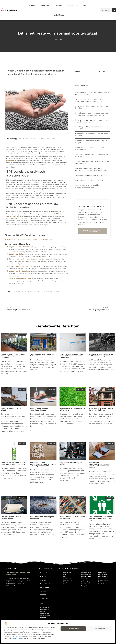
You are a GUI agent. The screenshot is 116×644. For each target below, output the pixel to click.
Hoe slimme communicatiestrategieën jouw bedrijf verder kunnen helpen (100, 465)
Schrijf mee (59, 15)
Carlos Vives (67, 586)
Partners (58, 5)
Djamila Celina (103, 576)
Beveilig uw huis (16, 254)
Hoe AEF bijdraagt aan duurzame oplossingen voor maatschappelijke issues (92, 169)
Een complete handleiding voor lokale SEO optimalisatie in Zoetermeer (73, 356)
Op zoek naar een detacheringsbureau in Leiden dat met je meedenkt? (43, 464)
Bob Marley (67, 572)
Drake (100, 582)
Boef (65, 574)
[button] (111, 624)
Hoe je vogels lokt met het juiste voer (90, 180)
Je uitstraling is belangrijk (20, 278)
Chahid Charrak (86, 572)
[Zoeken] (114, 10)
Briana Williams (69, 580)
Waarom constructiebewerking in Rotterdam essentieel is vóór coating (90, 100)
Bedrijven (58, 40)
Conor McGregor (86, 582)
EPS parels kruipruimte (33, 291)
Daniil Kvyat (85, 584)
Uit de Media (45, 587)
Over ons (33, 5)
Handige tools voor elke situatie (11, 409)
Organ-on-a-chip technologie (21, 247)
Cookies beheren (99, 629)
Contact (86, 5)
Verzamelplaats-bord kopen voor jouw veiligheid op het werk (100, 518)
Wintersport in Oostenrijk (20, 266)
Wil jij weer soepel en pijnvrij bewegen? (91, 175)
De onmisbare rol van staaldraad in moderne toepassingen (89, 186)
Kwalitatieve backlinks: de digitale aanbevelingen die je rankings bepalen (45, 613)
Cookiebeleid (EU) (45, 603)
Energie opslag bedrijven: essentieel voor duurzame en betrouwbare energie (92, 114)
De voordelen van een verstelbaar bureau (39, 409)
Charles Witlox (86, 576)
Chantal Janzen (86, 574)
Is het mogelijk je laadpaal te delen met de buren (101, 409)
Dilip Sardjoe (103, 574)
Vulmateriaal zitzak (51, 291)
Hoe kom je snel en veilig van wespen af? (42, 518)
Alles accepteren (73, 629)
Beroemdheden (46, 573)
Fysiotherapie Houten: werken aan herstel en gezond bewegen (14, 356)
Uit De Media (72, 5)
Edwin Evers (102, 584)
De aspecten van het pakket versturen (25, 259)
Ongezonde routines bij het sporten (71, 463)
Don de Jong (103, 578)
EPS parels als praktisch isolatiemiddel (40, 138)
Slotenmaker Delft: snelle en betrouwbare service (42, 355)
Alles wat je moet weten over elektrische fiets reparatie (101, 355)
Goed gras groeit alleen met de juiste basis (72, 409)
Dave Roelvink (103, 572)
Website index (45, 584)
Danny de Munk (86, 586)
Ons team (45, 5)
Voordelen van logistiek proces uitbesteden (72, 518)
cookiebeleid (18, 638)
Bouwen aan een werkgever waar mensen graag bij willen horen (92, 121)
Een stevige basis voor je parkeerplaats (11, 518)
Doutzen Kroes (103, 580)
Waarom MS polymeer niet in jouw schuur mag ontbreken (13, 463)
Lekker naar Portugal (18, 271)
